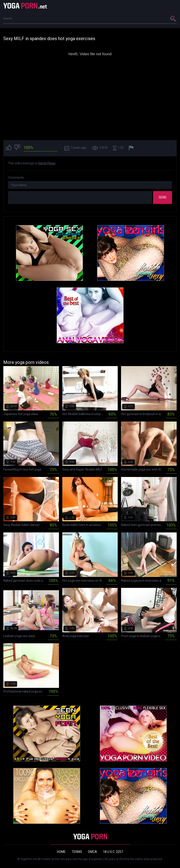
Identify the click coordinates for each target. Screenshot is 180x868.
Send (163, 197)
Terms (77, 852)
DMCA (93, 852)
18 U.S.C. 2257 (113, 852)
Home (61, 852)
